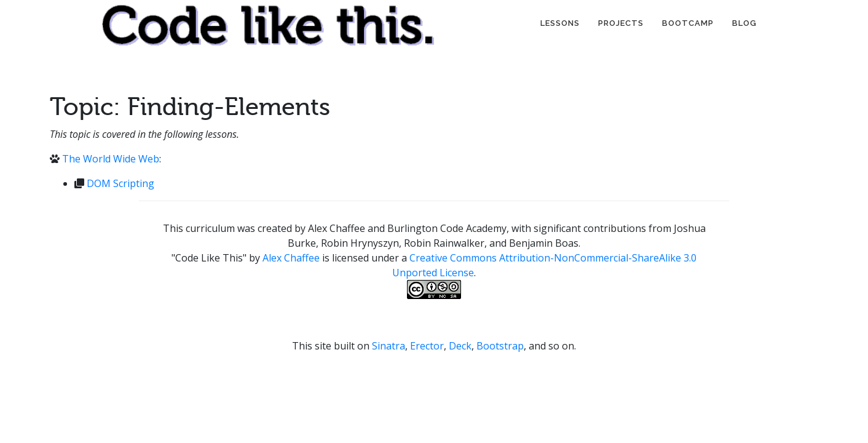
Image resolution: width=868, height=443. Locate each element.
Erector (427, 346)
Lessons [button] (560, 23)
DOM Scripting (120, 183)
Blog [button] (744, 23)
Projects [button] (621, 23)
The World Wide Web (111, 159)
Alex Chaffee (291, 258)
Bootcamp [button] (688, 23)
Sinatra (389, 346)
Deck (460, 346)
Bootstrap (500, 346)
